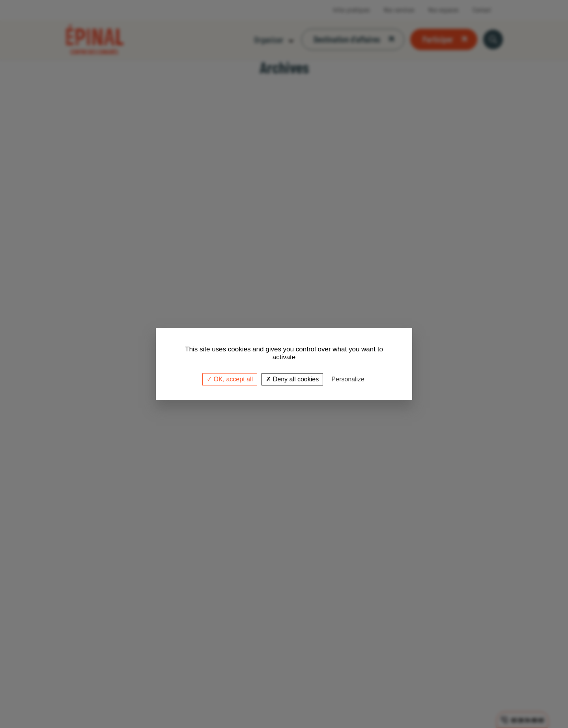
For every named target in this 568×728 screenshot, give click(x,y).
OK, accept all (230, 379)
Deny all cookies (292, 379)
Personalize (348, 379)
